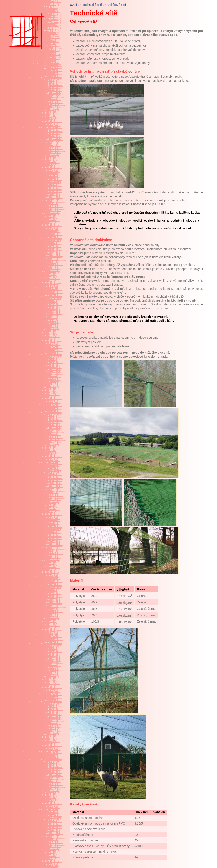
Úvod (73, 5)
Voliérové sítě (117, 5)
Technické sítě (92, 5)
